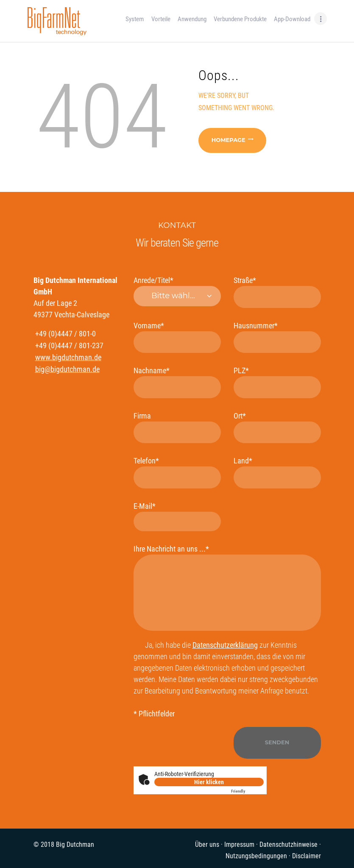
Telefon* (177, 472)
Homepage (229, 140)
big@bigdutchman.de (67, 369)
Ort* (277, 427)
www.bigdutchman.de (68, 357)
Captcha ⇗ (247, 791)
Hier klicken (209, 782)
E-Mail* (177, 516)
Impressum (239, 844)
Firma (177, 427)
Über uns (207, 844)
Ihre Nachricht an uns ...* (227, 588)
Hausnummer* (277, 337)
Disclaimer (307, 856)
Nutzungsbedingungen (256, 856)
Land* (277, 472)
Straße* (277, 292)
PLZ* (277, 382)
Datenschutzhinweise (288, 844)
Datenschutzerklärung (225, 645)
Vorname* (177, 337)
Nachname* (177, 382)
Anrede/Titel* (177, 291)
